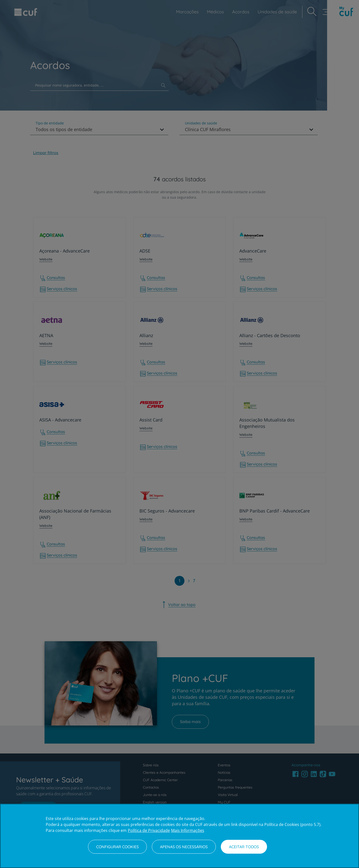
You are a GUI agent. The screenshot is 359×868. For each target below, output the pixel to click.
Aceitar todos (244, 847)
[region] (179, 836)
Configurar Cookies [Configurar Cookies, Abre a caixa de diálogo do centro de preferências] (117, 847)
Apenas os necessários (184, 847)
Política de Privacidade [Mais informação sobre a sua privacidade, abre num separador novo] (149, 830)
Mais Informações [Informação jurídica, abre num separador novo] (188, 830)
